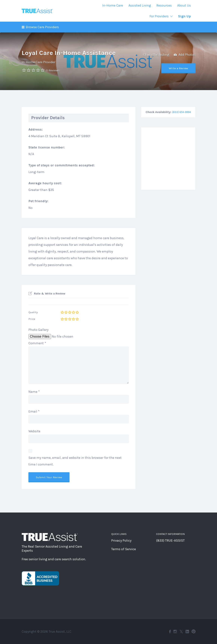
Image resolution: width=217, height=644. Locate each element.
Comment (37, 343)
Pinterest (194, 632)
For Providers (159, 16)
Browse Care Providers (42, 27)
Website (34, 431)
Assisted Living (140, 5)
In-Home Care (113, 5)
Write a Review (178, 68)
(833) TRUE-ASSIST (170, 540)
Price (32, 319)
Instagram (175, 632)
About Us (184, 5)
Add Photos (185, 55)
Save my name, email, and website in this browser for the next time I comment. (75, 461)
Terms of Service (124, 549)
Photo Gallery (38, 330)
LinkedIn (187, 632)
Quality (33, 312)
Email (34, 411)
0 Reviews (53, 70)
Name (34, 392)
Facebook (170, 632)
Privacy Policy (121, 540)
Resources (164, 5)
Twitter (181, 632)
